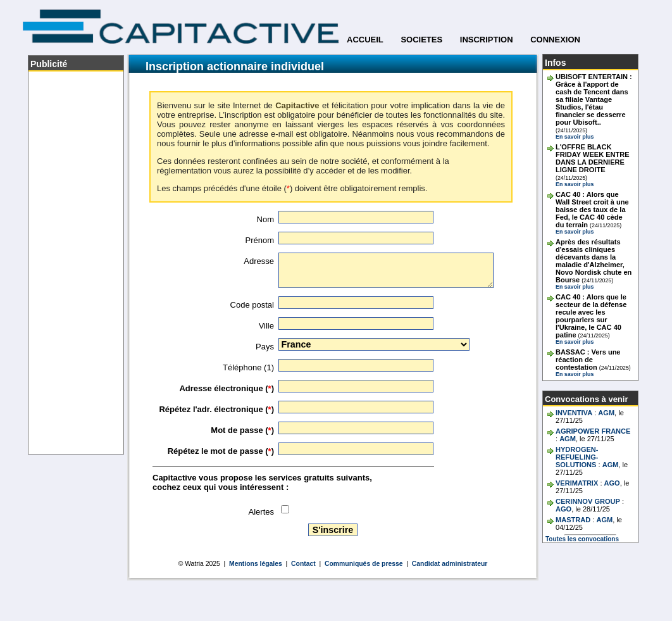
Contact (303, 564)
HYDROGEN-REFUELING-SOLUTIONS (577, 457)
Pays (265, 347)
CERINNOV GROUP (588, 501)
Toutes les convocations (582, 539)
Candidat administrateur (450, 564)
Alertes (261, 512)
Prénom (259, 240)
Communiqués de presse (364, 564)
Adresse (259, 261)
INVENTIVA (574, 413)
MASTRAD (573, 520)
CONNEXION (555, 40)
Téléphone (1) (248, 367)
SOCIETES (421, 40)
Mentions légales (256, 564)
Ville (266, 326)
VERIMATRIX (577, 483)
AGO (612, 483)
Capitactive (297, 105)
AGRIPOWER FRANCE (593, 431)
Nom (265, 219)
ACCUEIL (365, 40)
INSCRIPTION (487, 40)
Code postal (252, 305)
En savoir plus (575, 137)
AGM (606, 413)
